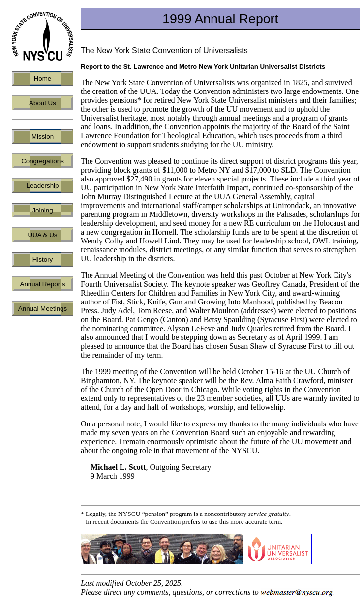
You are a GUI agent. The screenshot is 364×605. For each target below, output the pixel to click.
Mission (43, 136)
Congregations (43, 161)
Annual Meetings (43, 309)
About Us (43, 103)
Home (43, 78)
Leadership (43, 186)
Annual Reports (43, 284)
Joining (42, 210)
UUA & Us (43, 235)
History (43, 259)
